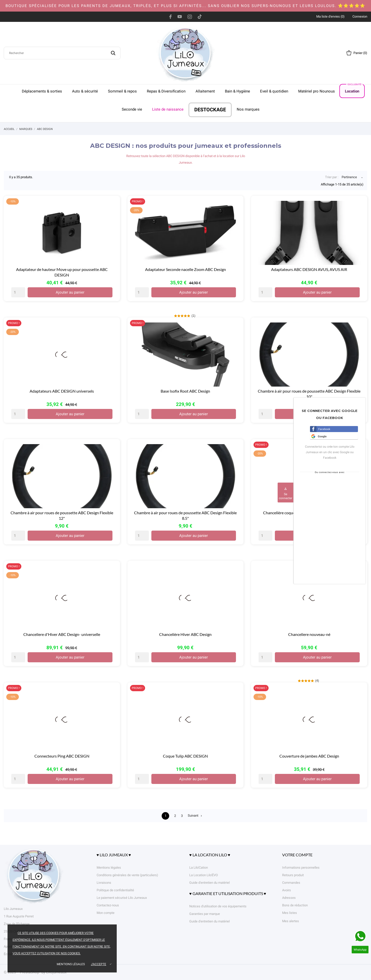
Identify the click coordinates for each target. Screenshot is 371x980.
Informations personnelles (301, 868)
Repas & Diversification (166, 91)
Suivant (196, 816)
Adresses (289, 898)
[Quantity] (18, 292)
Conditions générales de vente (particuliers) (127, 875)
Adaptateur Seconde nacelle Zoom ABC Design (185, 269)
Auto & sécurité (85, 91)
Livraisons (104, 883)
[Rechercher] (62, 53)
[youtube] (180, 17)
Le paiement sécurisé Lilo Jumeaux (122, 898)
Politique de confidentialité (115, 890)
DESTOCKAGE (210, 110)
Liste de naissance (168, 109)
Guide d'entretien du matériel (209, 883)
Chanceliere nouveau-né (309, 634)
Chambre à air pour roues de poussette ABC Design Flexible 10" (309, 394)
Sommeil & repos (122, 91)
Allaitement (205, 91)
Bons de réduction (295, 905)
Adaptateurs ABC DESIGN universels (62, 391)
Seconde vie (132, 109)
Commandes (291, 883)
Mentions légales (71, 964)
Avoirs (287, 890)
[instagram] (190, 17)
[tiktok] (200, 17)
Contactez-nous (108, 905)
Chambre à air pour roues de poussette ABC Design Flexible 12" (62, 515)
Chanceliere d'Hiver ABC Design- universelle (62, 634)
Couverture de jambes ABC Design (309, 756)
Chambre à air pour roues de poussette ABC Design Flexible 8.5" (185, 515)
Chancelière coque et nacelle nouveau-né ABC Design (309, 513)
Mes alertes (291, 921)
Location (354, 89)
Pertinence (349, 178)
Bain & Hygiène (237, 91)
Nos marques (248, 109)
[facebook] (171, 17)
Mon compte (106, 913)
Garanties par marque (205, 914)
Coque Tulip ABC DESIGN (185, 756)
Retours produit (293, 875)
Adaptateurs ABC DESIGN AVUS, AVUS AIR (309, 269)
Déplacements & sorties (42, 91)
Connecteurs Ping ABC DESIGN (62, 756)
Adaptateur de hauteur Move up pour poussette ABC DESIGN (62, 272)
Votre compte (297, 855)
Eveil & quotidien (274, 91)
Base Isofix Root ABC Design (185, 391)
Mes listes (290, 913)
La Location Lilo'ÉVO (204, 875)
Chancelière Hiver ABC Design (185, 634)
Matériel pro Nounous (317, 91)
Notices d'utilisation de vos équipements (218, 906)
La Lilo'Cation (199, 868)
